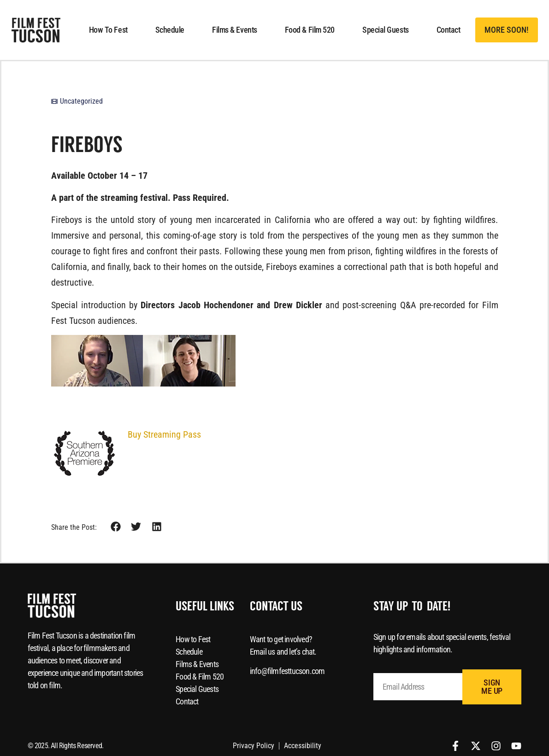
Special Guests (386, 30)
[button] (507, 30)
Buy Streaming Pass (164, 434)
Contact (449, 30)
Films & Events (235, 30)
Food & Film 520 (310, 30)
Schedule (170, 30)
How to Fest (108, 30)
